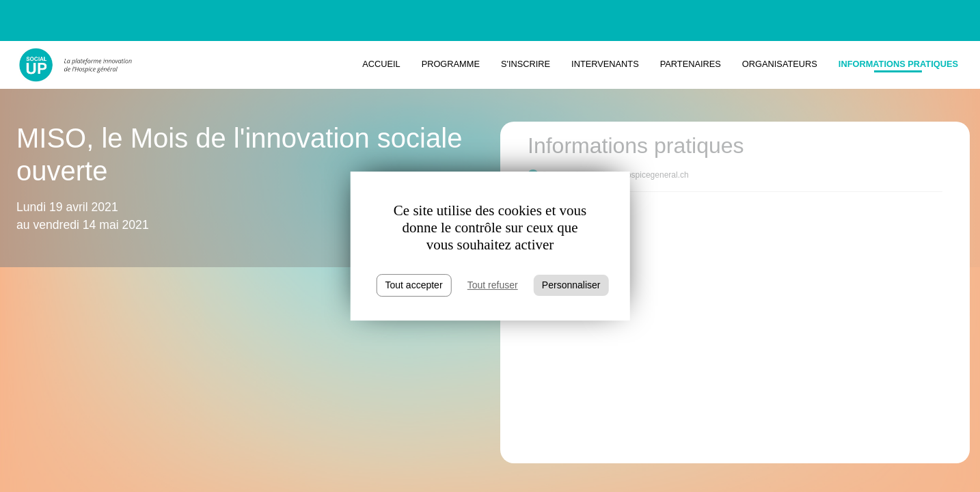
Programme (451, 64)
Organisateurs (780, 64)
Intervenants (605, 64)
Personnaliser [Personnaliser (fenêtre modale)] (571, 285)
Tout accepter (414, 285)
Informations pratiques (898, 64)
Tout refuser (493, 285)
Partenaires (691, 64)
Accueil (381, 64)
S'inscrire (526, 64)
